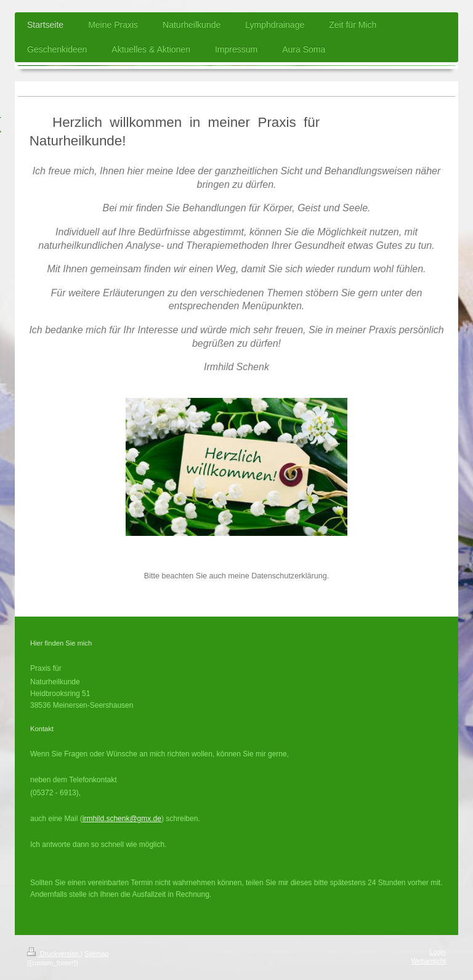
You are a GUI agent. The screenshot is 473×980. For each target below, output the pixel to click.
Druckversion (54, 954)
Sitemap (97, 954)
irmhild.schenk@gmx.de (122, 819)
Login (438, 952)
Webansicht (429, 961)
